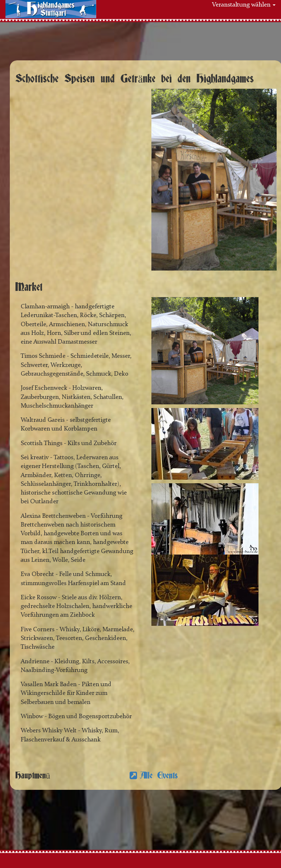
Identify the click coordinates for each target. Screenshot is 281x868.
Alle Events (159, 776)
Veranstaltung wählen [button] (244, 5)
